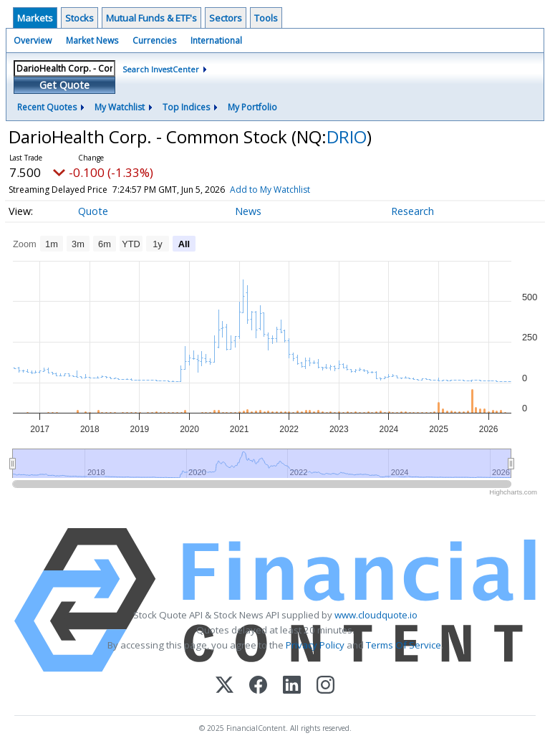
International (216, 40)
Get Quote (64, 85)
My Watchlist (120, 107)
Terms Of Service (404, 645)
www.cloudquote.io (376, 615)
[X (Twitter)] (225, 686)
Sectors (226, 18)
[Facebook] (258, 686)
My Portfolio (252, 107)
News (248, 211)
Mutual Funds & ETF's (151, 18)
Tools (266, 18)
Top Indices (186, 107)
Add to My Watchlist (296, 190)
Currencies (154, 40)
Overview (33, 40)
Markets (35, 18)
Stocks (79, 18)
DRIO (347, 137)
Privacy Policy (315, 645)
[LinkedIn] (292, 686)
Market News (92, 40)
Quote (93, 211)
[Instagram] (325, 686)
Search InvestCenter (161, 69)
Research (412, 211)
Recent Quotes (47, 107)
